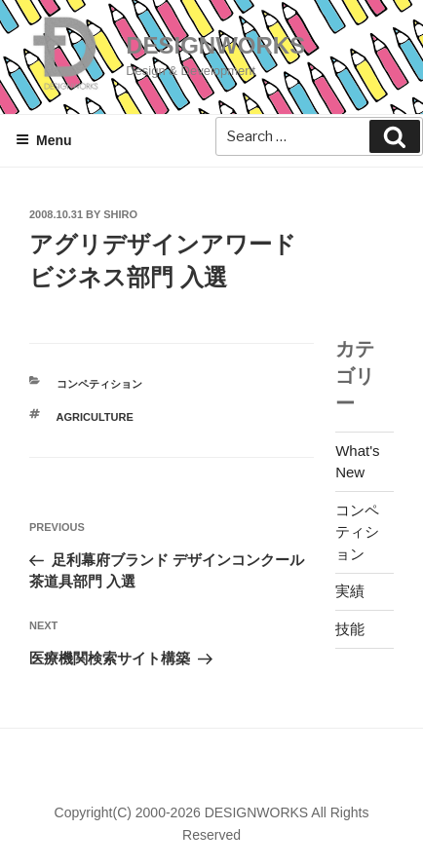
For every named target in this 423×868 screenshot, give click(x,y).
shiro (120, 214)
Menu (44, 140)
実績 (350, 591)
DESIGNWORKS (215, 45)
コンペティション (99, 384)
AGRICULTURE (95, 417)
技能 (350, 629)
